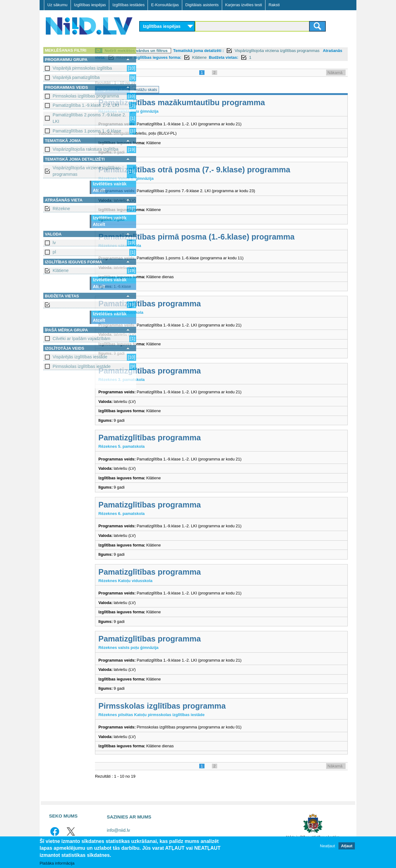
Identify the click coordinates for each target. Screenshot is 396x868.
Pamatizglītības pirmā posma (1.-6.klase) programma (243, 237)
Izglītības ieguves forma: (250, 57)
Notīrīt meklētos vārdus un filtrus (182, 51)
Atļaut (347, 846)
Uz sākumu (57, 5)
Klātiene (61, 270)
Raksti (274, 5)
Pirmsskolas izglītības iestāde (82, 366)
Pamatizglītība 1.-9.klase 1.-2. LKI (86, 105)
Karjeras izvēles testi (244, 5)
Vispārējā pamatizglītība (76, 77)
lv (54, 243)
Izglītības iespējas (90, 5)
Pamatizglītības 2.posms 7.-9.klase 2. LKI (89, 118)
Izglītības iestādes (128, 5)
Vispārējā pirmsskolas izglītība (82, 68)
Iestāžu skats (192, 90)
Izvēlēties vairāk (110, 184)
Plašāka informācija (57, 863)
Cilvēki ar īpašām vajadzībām (82, 339)
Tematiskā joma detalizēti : (245, 51)
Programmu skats (159, 90)
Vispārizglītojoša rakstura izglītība (86, 149)
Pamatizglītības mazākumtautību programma (228, 102)
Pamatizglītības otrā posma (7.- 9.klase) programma (240, 170)
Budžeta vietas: (316, 57)
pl (54, 252)
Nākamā (335, 73)
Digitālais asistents (202, 5)
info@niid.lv (118, 830)
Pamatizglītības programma (196, 304)
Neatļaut (327, 846)
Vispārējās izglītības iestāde (80, 357)
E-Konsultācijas (165, 5)
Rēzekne (61, 209)
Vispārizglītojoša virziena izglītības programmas (86, 171)
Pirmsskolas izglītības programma (86, 96)
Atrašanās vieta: (183, 57)
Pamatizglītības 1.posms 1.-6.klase (87, 131)
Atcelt (99, 190)
